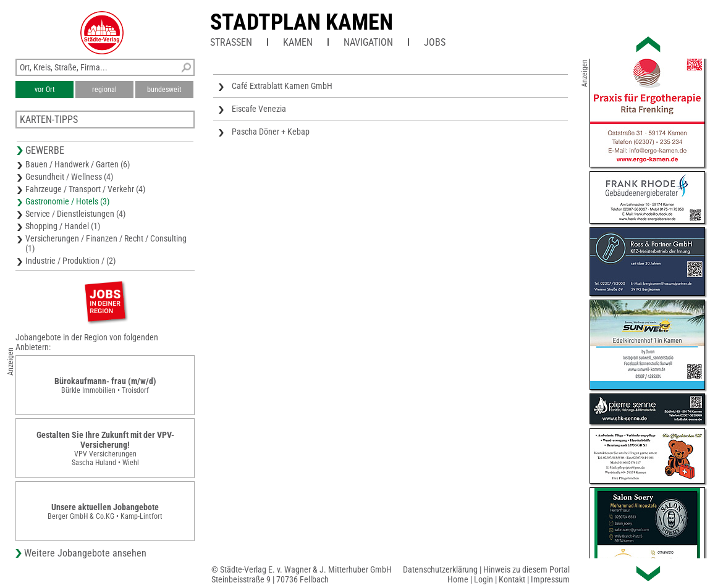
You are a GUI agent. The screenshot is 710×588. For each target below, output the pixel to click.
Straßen (231, 42)
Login (484, 579)
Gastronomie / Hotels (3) (67, 201)
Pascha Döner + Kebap (271, 132)
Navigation (368, 42)
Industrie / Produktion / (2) (70, 261)
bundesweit (164, 90)
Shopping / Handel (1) (63, 226)
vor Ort (45, 90)
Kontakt (512, 579)
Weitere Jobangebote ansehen (85, 553)
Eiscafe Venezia (259, 109)
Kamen (298, 42)
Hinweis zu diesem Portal (526, 569)
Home (458, 579)
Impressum (550, 579)
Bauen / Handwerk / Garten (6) (78, 164)
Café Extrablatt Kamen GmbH (282, 86)
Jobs (435, 42)
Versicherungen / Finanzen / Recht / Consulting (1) (106, 243)
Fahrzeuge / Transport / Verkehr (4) (85, 189)
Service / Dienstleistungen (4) (75, 214)
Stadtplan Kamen (302, 22)
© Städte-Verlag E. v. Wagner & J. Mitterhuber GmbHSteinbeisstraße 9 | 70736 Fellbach (302, 574)
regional (104, 90)
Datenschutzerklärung (440, 569)
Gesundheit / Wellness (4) (69, 177)
